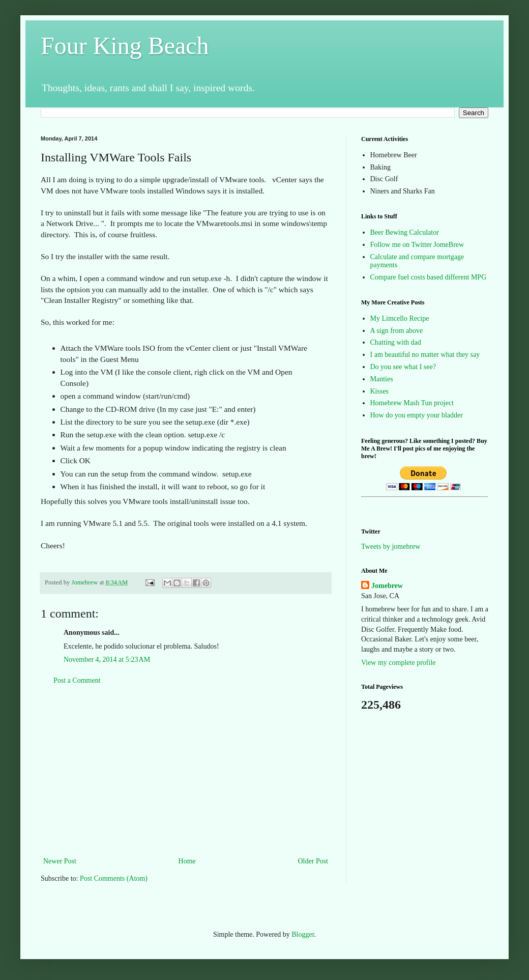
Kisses (380, 391)
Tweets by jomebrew (391, 547)
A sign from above (397, 331)
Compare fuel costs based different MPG (429, 277)
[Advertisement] (186, 771)
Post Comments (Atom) (114, 878)
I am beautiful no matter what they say (425, 355)
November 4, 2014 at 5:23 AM (107, 660)
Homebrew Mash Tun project (412, 403)
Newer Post (60, 861)
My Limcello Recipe (400, 318)
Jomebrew (387, 586)
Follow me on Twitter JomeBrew (417, 245)
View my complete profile (399, 663)
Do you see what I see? (403, 367)
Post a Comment (77, 680)
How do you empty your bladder (417, 415)
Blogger (303, 934)
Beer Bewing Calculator (405, 232)
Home (187, 861)
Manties (382, 379)
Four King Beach (125, 46)
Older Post (313, 861)
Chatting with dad (396, 342)
